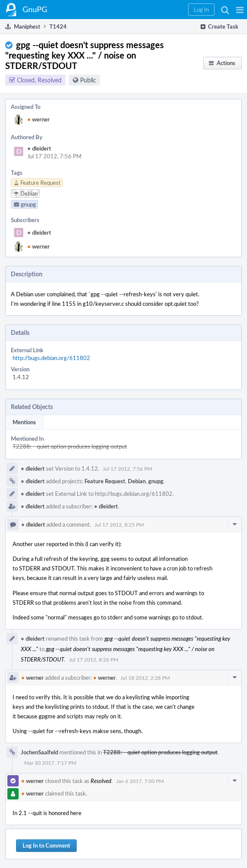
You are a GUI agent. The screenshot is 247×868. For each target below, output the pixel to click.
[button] (240, 10)
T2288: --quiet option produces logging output (70, 446)
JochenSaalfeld (39, 752)
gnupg (156, 481)
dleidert (39, 148)
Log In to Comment (46, 845)
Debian (137, 481)
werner (39, 119)
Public (88, 80)
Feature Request (105, 481)
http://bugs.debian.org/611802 (51, 358)
